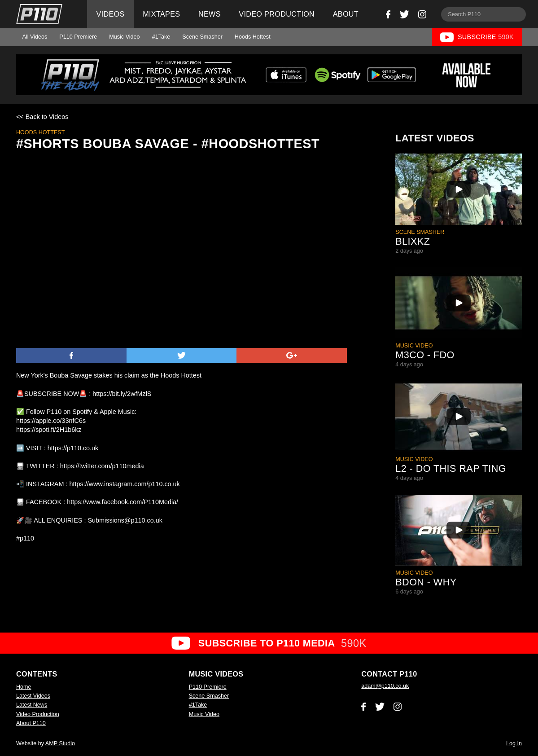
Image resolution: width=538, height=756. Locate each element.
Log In (514, 743)
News (210, 14)
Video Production (277, 14)
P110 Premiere (78, 37)
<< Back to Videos (42, 117)
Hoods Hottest (253, 37)
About (346, 14)
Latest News (32, 705)
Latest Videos (33, 696)
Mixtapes (161, 14)
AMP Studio (60, 743)
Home (24, 687)
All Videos (35, 37)
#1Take (161, 37)
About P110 (31, 723)
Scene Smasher (202, 37)
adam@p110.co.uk (385, 686)
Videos (111, 14)
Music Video (124, 37)
